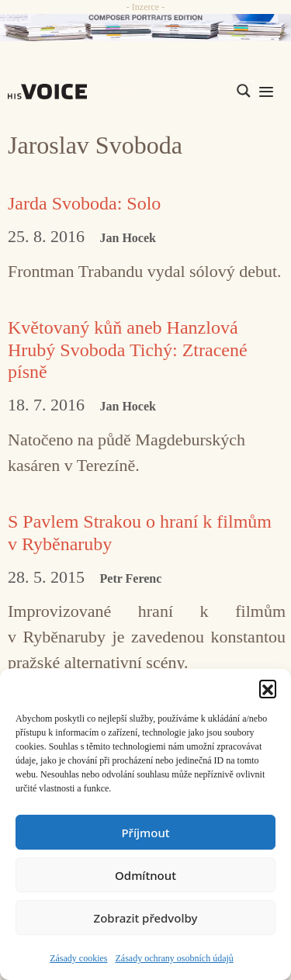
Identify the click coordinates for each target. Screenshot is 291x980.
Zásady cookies (78, 958)
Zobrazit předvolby (146, 918)
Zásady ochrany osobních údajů (175, 958)
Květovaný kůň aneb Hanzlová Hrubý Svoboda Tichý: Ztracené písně (128, 350)
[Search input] (170, 91)
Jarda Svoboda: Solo (84, 203)
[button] (268, 688)
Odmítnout (145, 875)
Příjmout (145, 833)
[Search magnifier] (244, 91)
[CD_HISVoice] (145, 28)
